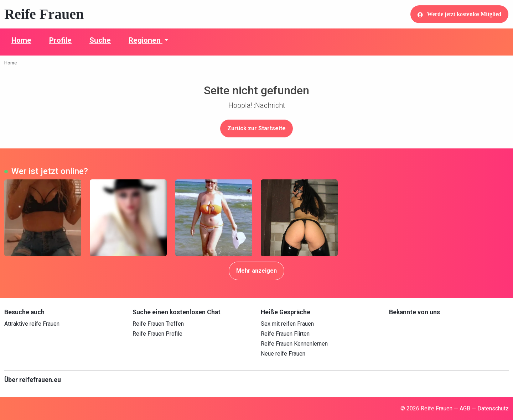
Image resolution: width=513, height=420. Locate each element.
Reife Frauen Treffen (158, 324)
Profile (60, 40)
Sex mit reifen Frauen (287, 324)
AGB (465, 408)
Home (21, 40)
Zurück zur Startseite (256, 128)
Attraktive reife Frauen (32, 324)
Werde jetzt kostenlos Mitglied (459, 14)
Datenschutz (493, 408)
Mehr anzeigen (256, 271)
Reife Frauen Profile (157, 334)
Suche (100, 40)
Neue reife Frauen (283, 354)
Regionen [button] (146, 40)
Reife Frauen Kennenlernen (294, 344)
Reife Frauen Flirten (285, 334)
